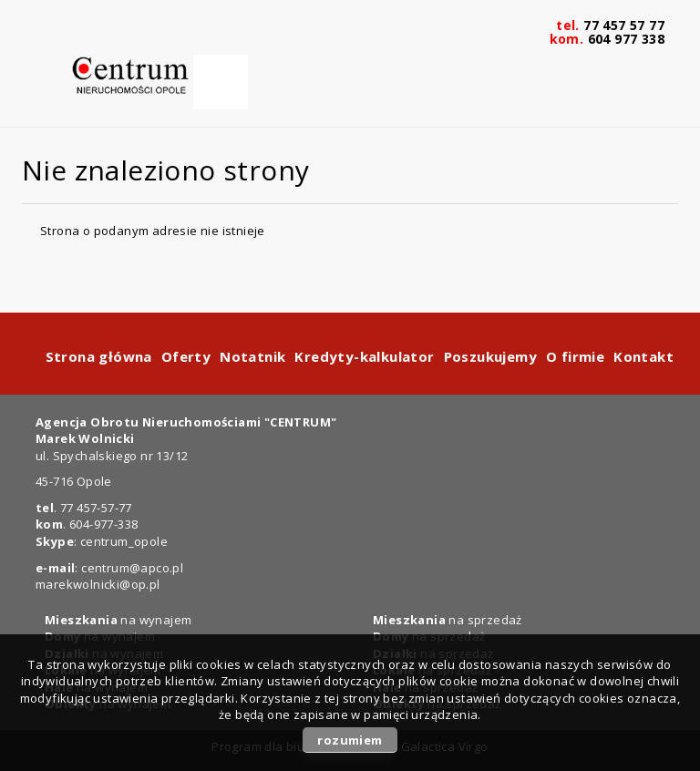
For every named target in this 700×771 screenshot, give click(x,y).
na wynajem (118, 620)
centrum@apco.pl (132, 568)
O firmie (575, 356)
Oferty (186, 356)
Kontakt (643, 356)
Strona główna (99, 356)
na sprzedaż (448, 620)
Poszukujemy (490, 356)
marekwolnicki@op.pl (98, 584)
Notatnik (252, 356)
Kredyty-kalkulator (364, 356)
